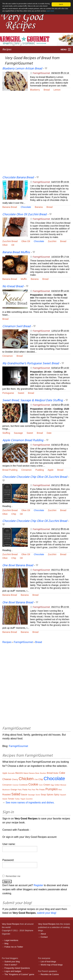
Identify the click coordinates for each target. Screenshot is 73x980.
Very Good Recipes (11, 924)
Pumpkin (52, 789)
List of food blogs (48, 961)
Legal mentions (11, 940)
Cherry (15, 779)
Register (38, 885)
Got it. (61, 4)
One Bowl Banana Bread (18, 565)
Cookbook (23, 785)
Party (20, 790)
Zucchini (52, 241)
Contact (44, 937)
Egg (52, 785)
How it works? (11, 965)
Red (60, 790)
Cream (47, 785)
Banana (39, 207)
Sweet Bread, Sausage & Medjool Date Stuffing (33, 400)
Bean (37, 773)
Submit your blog (12, 961)
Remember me (13, 876)
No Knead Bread (13, 286)
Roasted (6, 795)
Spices (50, 795)
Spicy (57, 795)
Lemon (57, 90)
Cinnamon (8, 356)
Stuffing (6, 433)
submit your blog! (47, 913)
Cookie (33, 784)
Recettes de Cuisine (50, 974)
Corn (41, 785)
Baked (26, 773)
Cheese (7, 779)
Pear (33, 790)
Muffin (24, 279)
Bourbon (43, 773)
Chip (14, 514)
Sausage (18, 433)
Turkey (17, 799)
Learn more (50, 11)
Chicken (26, 779)
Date (49, 433)
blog (6, 943)
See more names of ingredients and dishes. (30, 803)
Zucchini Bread (10, 241)
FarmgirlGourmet (41, 73)
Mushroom (6, 790)
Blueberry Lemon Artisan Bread (22, 69)
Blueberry (35, 90)
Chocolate (26, 207)
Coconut (15, 785)
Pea (29, 790)
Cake (62, 773)
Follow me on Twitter (14, 947)
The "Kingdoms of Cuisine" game (19, 974)
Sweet (21, 393)
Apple (51, 470)
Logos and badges (13, 971)
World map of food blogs (52, 965)
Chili (36, 779)
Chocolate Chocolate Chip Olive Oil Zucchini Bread (35, 477)
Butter (56, 773)
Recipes (7, 50)
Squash (63, 795)
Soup (43, 795)
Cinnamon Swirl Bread (16, 326)
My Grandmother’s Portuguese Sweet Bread (31, 363)
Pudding (40, 470)
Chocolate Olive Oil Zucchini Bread (24, 214)
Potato (42, 790)
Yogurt (23, 799)
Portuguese (8, 393)
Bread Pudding (10, 470)
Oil (13, 245)
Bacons (19, 773)
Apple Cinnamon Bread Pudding (23, 440)
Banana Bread (10, 207)
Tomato (11, 799)
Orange (14, 790)
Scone (38, 795)
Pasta (25, 790)
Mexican (63, 785)
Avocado (11, 773)
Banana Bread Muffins (16, 252)
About (43, 934)
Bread (47, 90)
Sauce (24, 795)
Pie (37, 790)
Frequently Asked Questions (17, 968)
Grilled (57, 785)
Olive (5, 245)
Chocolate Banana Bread (18, 177)
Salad (16, 794)
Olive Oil (26, 241)
